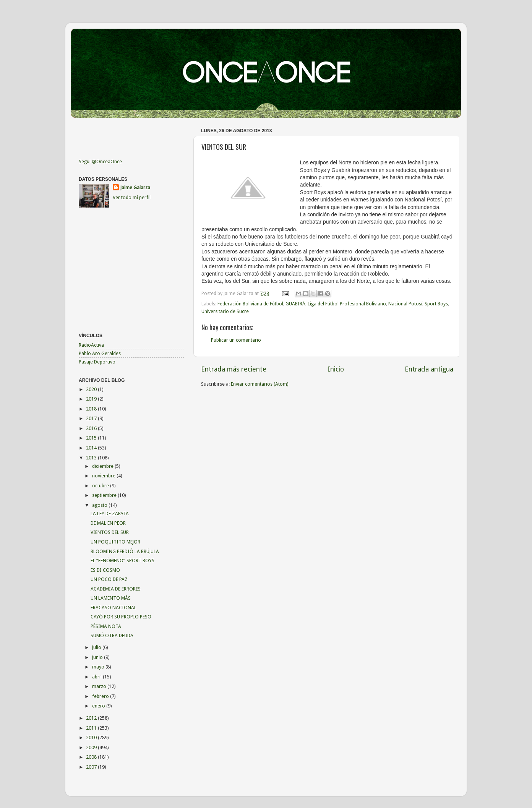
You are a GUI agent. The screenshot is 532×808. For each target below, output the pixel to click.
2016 (92, 428)
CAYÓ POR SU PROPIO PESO (121, 617)
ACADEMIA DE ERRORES (116, 589)
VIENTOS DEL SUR (110, 532)
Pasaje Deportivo (97, 362)
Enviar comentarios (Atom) (260, 384)
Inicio (336, 369)
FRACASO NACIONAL (114, 608)
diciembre (103, 466)
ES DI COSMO (105, 570)
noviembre (104, 476)
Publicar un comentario (236, 340)
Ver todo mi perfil (132, 197)
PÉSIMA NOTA (106, 626)
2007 (92, 767)
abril (97, 677)
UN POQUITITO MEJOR (115, 542)
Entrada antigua (429, 369)
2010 (92, 737)
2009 (92, 747)
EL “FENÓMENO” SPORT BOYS (122, 561)
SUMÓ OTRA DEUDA (112, 635)
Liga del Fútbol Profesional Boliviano (347, 304)
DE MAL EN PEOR (108, 523)
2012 (92, 718)
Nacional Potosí (405, 304)
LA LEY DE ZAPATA (110, 514)
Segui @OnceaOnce (100, 161)
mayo (99, 667)
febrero (101, 696)
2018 (92, 409)
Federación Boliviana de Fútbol (250, 304)
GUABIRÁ (295, 304)
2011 (92, 728)
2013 (92, 458)
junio (98, 657)
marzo (100, 686)
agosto (100, 505)
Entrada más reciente (234, 369)
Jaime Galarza (135, 187)
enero (99, 706)
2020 (92, 389)
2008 (92, 757)
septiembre (105, 495)
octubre (101, 486)
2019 (92, 399)
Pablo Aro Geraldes (100, 353)
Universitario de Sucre (225, 311)
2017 (92, 418)
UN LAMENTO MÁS (111, 598)
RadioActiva (91, 345)
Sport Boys (436, 304)
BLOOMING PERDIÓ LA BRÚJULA (125, 551)
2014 (92, 448)
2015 (92, 438)
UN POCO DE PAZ (109, 579)
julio (97, 647)
